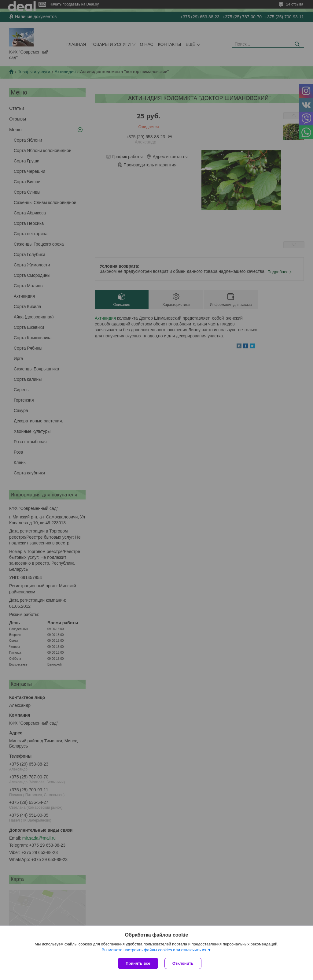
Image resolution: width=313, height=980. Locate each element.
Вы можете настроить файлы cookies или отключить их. (154, 950)
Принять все (138, 963)
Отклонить (183, 963)
